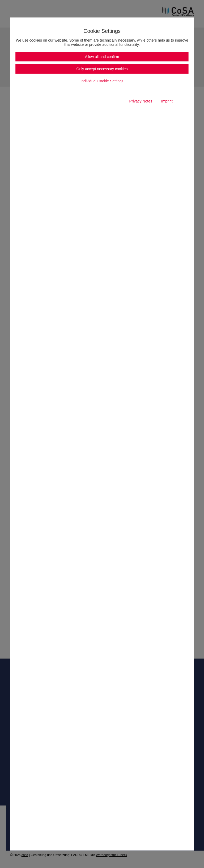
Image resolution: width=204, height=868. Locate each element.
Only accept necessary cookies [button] (102, 69)
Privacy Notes (141, 101)
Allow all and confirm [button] (102, 57)
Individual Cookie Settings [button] (102, 81)
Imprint (167, 101)
